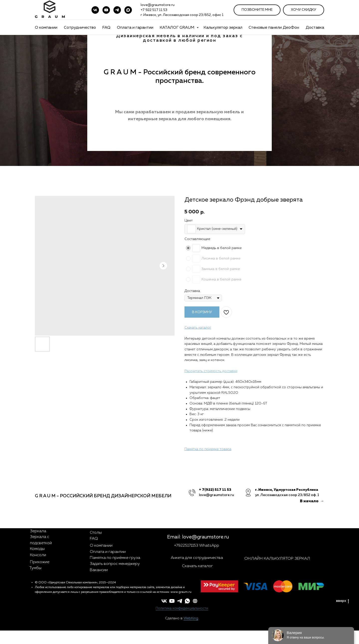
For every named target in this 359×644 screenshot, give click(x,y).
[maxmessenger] (128, 10)
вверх (343, 601)
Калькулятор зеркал (223, 28)
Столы (96, 533)
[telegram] (117, 10)
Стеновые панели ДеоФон (274, 28)
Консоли (38, 555)
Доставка (315, 28)
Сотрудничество (80, 28)
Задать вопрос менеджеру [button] (115, 564)
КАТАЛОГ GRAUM (178, 28)
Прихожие (40, 562)
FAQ (106, 28)
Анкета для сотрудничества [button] (197, 558)
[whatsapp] (187, 601)
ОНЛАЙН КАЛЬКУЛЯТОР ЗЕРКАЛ (277, 559)
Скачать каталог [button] (197, 566)
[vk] (95, 10)
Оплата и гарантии (135, 28)
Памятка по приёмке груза (115, 558)
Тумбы (35, 568)
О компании (46, 28)
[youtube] (106, 10)
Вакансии (99, 570)
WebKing (191, 618)
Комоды (37, 549)
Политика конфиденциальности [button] (182, 608)
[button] (195, 601)
